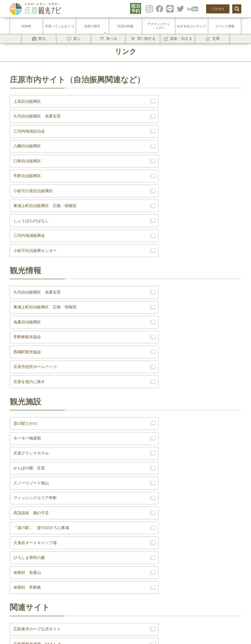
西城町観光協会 (29, 264)
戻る (125, 482)
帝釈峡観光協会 (149, 248)
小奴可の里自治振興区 (35, 153)
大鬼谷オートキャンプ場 (37, 393)
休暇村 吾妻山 (29, 410)
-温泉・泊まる (65, 563)
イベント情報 (225, 26)
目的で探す (92, 26)
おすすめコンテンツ (191, 26)
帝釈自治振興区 (149, 136)
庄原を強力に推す (31, 281)
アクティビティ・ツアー (159, 26)
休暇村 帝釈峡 (149, 410)
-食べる (60, 550)
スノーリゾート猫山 (33, 359)
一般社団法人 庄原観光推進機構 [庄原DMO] (190, 550)
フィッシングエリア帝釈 (157, 359)
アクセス (218, 9)
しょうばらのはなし (33, 170)
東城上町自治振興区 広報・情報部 (168, 153)
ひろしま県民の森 (151, 393)
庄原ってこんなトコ (60, 26)
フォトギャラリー (170, 523)
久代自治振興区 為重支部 (160, 102)
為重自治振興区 (29, 248)
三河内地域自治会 (31, 119)
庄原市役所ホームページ (157, 264)
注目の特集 (125, 26)
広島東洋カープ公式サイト (39, 453)
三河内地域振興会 (151, 170)
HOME (26, 26)
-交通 (58, 570)
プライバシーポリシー (173, 543)
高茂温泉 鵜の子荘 (33, 376)
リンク (162, 529)
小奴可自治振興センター (37, 187)
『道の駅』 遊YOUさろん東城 (164, 376)
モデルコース (112, 550)
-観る (58, 536)
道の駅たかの (27, 325)
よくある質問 (112, 563)
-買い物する (63, 557)
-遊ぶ (58, 543)
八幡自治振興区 (149, 119)
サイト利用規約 (168, 536)
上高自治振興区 (29, 102)
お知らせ (109, 557)
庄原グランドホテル (33, 342)
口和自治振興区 (29, 136)
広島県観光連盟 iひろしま (160, 453)
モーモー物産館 (149, 325)
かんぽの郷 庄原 (151, 342)
